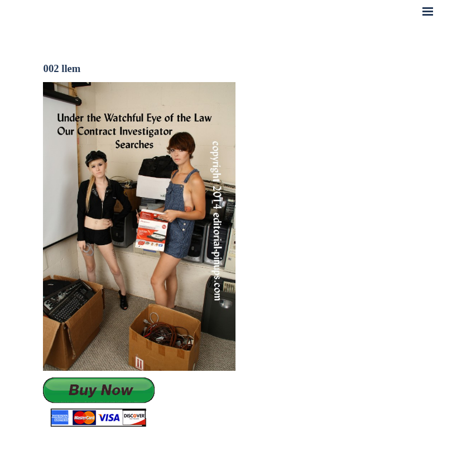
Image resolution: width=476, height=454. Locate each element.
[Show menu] (428, 11)
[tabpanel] (139, 403)
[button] (99, 403)
